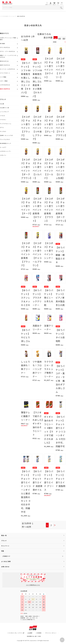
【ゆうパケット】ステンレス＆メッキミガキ (26, 298)
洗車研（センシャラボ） (7, 135)
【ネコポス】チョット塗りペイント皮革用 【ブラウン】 (49, 210)
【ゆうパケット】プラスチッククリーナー (37, 298)
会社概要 (30, 633)
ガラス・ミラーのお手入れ (7, 51)
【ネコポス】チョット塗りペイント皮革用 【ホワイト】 (37, 210)
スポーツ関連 (4, 81)
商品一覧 (4, 535)
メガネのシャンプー (6, 151)
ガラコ (2, 127)
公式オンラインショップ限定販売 (8, 39)
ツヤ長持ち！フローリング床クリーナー (37, 369)
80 (64, 39)
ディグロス (3, 131)
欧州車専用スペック (6, 143)
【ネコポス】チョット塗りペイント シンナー (49, 251)
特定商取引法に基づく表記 (34, 636)
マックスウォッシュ (6, 124)
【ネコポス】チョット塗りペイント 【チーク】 (27, 206)
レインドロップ (4, 112)
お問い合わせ (5, 567)
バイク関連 (3, 77)
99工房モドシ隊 (4, 108)
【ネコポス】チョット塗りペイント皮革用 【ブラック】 (26, 254)
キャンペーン (5, 546)
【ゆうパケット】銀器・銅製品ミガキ (60, 255)
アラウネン (3, 120)
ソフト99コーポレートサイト (16, 633)
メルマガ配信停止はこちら (33, 585)
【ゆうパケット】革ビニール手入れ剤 (49, 298)
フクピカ (2, 116)
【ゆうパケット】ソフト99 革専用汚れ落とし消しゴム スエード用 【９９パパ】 (26, 78)
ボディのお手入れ (5, 47)
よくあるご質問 (6, 561)
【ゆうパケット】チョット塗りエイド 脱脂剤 (61, 479)
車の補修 (2, 44)
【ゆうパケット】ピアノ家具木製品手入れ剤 (60, 298)
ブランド (4, 541)
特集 (3, 551)
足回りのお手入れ (5, 65)
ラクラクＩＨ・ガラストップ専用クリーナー (49, 369)
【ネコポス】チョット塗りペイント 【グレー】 (50, 124)
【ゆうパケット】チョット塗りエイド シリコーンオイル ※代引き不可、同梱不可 (61, 431)
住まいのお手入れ (21, 16)
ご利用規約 (39, 633)
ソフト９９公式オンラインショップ (8, 16)
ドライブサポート (5, 73)
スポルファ (3, 155)
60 (60, 39)
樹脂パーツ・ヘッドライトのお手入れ (8, 56)
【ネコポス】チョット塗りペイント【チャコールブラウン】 (37, 254)
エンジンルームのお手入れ (7, 69)
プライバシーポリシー (51, 633)
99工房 (2, 104)
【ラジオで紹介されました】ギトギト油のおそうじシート (38, 423)
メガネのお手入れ (5, 85)
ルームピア (3, 147)
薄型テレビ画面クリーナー (26, 416)
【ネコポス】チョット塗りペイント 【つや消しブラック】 (37, 128)
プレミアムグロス (5, 139)
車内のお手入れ (4, 61)
